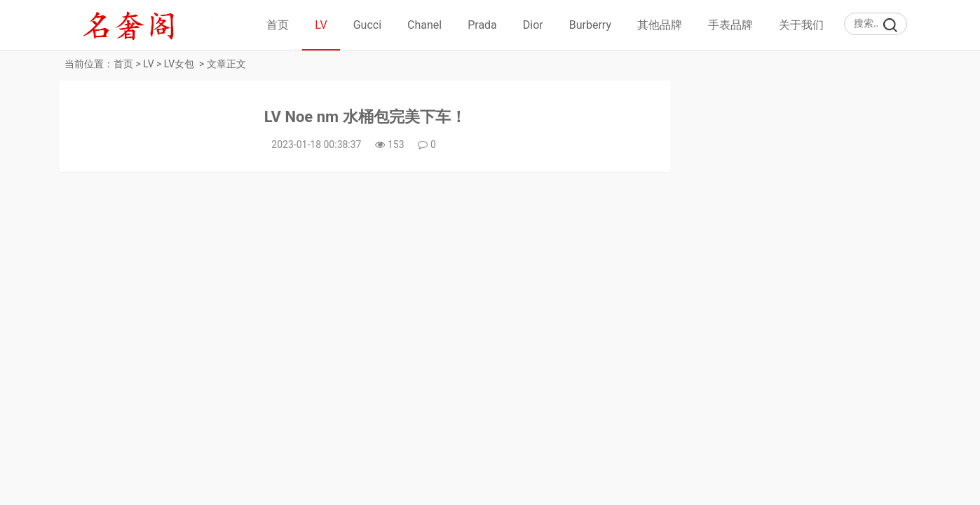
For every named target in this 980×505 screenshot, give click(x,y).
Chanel (424, 25)
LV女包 (179, 64)
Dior (533, 25)
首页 (278, 25)
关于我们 (801, 25)
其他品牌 (660, 25)
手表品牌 (730, 25)
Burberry (590, 25)
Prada (482, 25)
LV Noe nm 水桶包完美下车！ (365, 117)
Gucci (367, 25)
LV (321, 25)
